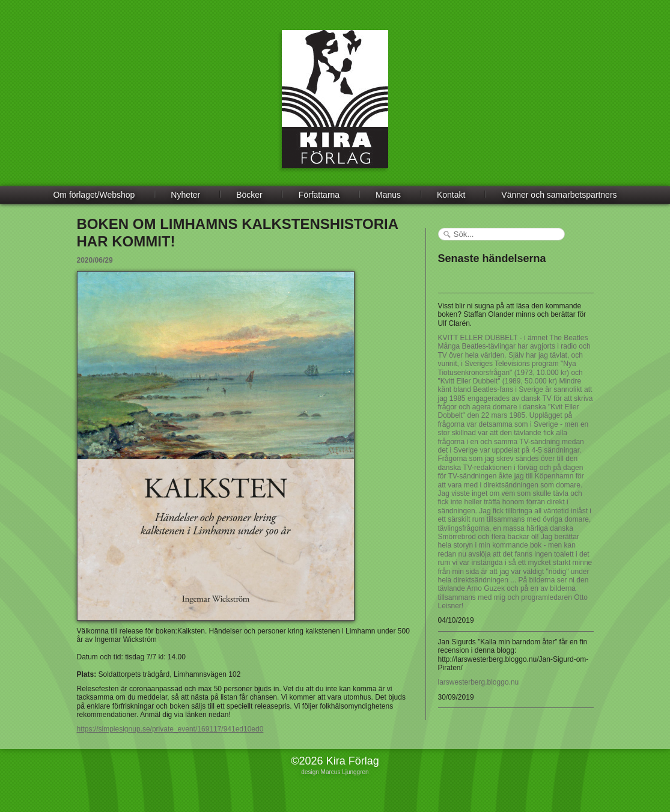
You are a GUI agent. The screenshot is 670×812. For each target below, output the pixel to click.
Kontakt (451, 195)
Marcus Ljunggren (345, 772)
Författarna (319, 195)
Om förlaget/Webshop (94, 195)
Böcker (249, 195)
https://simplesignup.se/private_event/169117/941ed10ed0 (170, 729)
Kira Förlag (335, 108)
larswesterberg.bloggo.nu (479, 682)
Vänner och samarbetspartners (559, 195)
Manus (388, 195)
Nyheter (185, 195)
